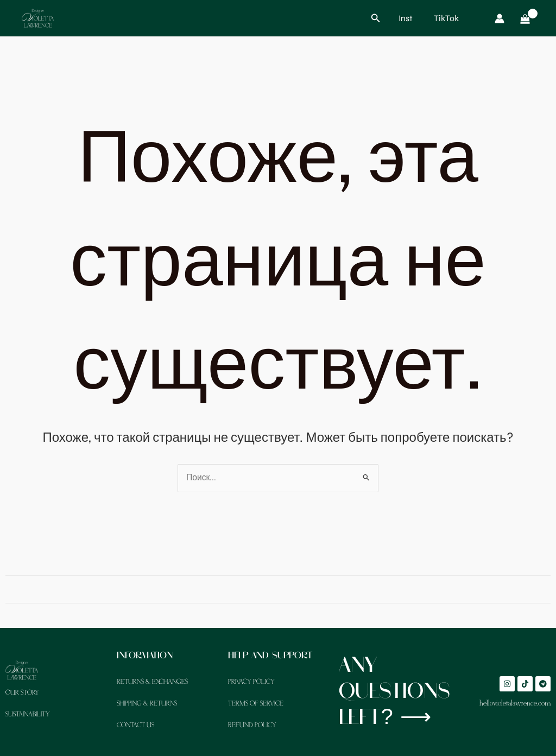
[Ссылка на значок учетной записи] (500, 18)
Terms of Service (256, 704)
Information (146, 656)
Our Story (22, 693)
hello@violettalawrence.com (515, 704)
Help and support (272, 656)
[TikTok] (444, 18)
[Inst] (404, 18)
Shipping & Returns (147, 704)
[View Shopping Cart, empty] (525, 18)
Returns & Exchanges (152, 682)
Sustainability (28, 714)
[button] (376, 18)
